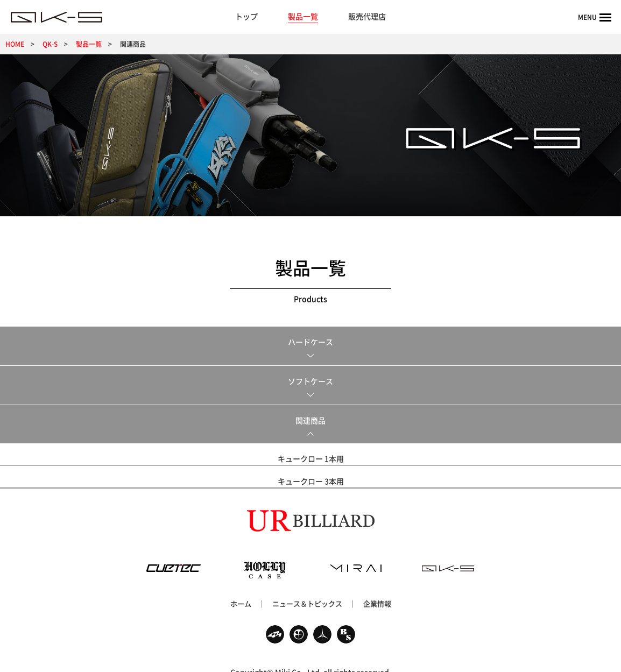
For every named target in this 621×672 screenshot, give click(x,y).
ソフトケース (310, 381)
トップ (246, 16)
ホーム (241, 588)
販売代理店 (367, 16)
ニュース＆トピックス (307, 588)
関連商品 (310, 420)
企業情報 (377, 588)
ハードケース (310, 342)
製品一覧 (303, 16)
